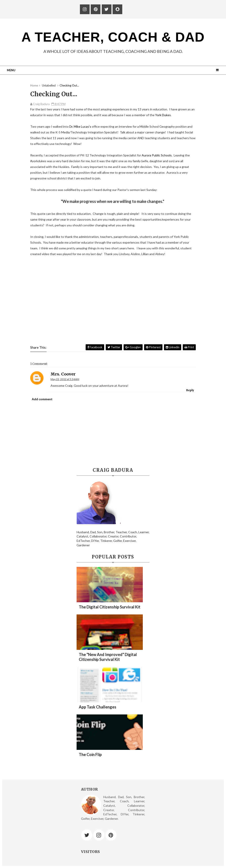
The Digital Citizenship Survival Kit (110, 607)
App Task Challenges (98, 707)
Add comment (42, 399)
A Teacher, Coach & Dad (113, 37)
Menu (11, 70)
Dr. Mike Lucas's (80, 126)
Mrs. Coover (63, 374)
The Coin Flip (90, 754)
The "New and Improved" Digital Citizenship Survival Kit (108, 657)
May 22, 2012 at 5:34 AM (65, 379)
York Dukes (163, 115)
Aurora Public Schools (157, 155)
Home (34, 85)
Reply (190, 390)
